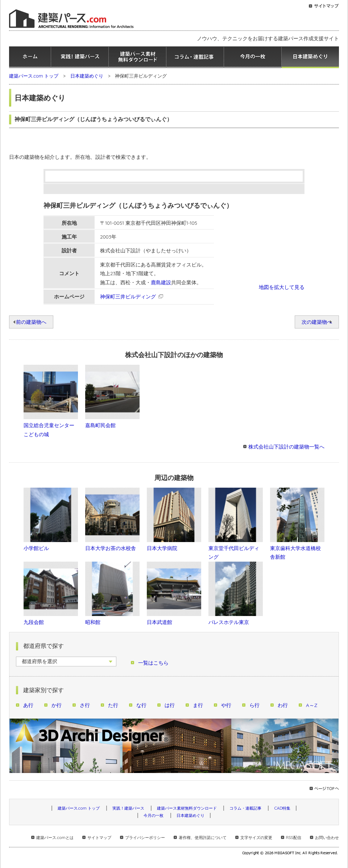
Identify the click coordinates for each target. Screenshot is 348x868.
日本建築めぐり (310, 57)
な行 (141, 705)
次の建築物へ (317, 322)
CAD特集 (282, 808)
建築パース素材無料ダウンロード (137, 57)
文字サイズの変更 (256, 838)
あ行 (28, 705)
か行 (57, 705)
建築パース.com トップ (34, 76)
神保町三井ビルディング (128, 296)
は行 (170, 705)
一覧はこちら (153, 663)
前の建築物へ (31, 322)
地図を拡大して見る (282, 287)
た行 (113, 705)
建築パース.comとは (55, 838)
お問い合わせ (327, 838)
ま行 (198, 705)
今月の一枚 (253, 57)
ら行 (254, 705)
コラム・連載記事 (195, 57)
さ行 (85, 705)
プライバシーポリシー (145, 838)
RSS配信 (294, 838)
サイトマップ (99, 838)
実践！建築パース (80, 57)
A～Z (312, 705)
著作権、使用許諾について (203, 838)
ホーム (30, 57)
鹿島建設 (161, 282)
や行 (226, 705)
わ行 (283, 705)
